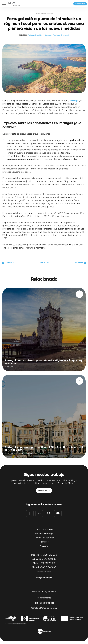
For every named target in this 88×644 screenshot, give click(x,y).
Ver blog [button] (44, 263)
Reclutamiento (44, 598)
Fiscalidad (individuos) (43, 35)
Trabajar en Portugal (44, 538)
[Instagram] (48, 513)
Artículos (50, 13)
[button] (4, 4)
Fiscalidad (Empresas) (61, 35)
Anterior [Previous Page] (10, 263)
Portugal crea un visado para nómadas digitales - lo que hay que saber (44, 362)
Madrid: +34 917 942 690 (44, 567)
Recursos (43, 13)
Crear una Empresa (44, 529)
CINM (41, 454)
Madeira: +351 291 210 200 (44, 555)
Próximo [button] (79, 263)
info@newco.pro (44, 578)
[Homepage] (13, 4)
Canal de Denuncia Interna (44, 608)
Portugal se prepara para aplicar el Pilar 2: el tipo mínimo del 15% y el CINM (44, 449)
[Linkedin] (39, 513)
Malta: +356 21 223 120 (44, 563)
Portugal (31, 35)
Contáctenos (80, 4)
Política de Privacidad (44, 603)
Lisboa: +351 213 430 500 (44, 559)
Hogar (37, 13)
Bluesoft (52, 591)
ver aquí (74, 101)
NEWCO (44, 546)
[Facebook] (30, 513)
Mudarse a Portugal (44, 534)
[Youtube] (58, 513)
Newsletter (43, 491)
